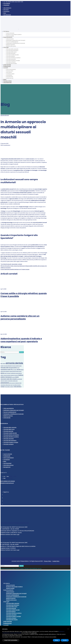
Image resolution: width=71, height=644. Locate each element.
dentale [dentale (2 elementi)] (19, 370)
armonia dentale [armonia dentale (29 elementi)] (14, 363)
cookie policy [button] (34, 633)
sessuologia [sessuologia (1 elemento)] (3, 385)
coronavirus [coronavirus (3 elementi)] (4, 370)
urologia (20, 264)
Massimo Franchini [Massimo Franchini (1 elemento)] (14, 375)
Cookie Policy (56, 561)
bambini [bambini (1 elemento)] (2, 366)
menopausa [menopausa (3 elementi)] (8, 377)
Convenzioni (6, 11)
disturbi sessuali (7, 264)
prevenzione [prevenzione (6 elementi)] (5, 383)
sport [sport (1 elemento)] (12, 385)
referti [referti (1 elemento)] (20, 383)
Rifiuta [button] (57, 640)
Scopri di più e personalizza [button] (11, 640)
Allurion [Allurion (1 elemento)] (4, 364)
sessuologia (14, 264)
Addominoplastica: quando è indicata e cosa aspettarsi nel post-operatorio (21, 340)
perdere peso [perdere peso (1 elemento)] (15, 381)
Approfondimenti (5, 115)
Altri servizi (6, 10)
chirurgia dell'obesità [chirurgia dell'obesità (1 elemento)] (8, 366)
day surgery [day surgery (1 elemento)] (14, 370)
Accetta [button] (65, 640)
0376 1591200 (11, 481)
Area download (7, 15)
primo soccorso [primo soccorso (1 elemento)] (12, 383)
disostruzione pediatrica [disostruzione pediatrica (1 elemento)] (5, 371)
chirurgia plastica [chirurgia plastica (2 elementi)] (13, 368)
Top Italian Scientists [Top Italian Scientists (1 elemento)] (17, 385)
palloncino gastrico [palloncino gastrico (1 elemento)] (4, 381)
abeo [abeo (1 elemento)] (2, 364)
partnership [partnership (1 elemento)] (10, 381)
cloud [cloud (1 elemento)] (18, 368)
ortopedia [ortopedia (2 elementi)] (14, 379)
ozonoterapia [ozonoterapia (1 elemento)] (20, 379)
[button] (68, 629)
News (5, 13)
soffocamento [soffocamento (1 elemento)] (8, 385)
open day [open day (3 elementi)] (9, 379)
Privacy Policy (48, 561)
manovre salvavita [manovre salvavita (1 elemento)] (7, 375)
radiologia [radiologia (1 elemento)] (17, 383)
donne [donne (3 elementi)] (2, 373)
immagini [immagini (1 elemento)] (9, 373)
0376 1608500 (4, 481)
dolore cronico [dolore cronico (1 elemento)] (19, 371)
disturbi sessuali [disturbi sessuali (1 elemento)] (13, 371)
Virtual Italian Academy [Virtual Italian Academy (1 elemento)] (9, 387)
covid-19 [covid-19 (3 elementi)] (10, 370)
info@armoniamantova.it (7, 483)
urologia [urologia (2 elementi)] (3, 387)
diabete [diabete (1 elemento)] (22, 370)
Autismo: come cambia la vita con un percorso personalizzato (20, 317)
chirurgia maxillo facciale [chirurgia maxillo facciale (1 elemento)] (17, 366)
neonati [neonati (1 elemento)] (13, 377)
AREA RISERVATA (7, 8)
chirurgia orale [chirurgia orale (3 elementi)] (5, 368)
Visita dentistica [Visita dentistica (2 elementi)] (18, 387)
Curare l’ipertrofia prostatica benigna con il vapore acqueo (15, 269)
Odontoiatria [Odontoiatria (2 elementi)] (4, 379)
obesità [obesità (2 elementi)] (17, 377)
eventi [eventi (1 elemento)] (5, 373)
